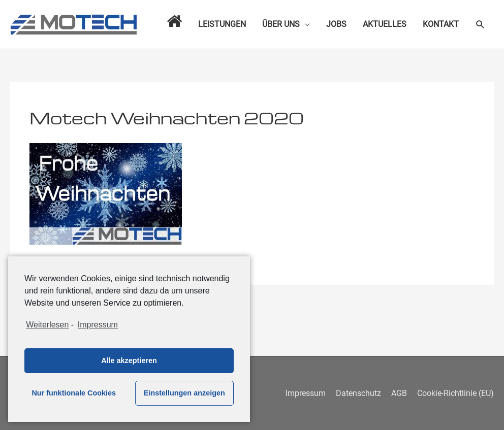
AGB (399, 393)
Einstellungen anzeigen (184, 393)
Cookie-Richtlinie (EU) (455, 393)
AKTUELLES (385, 24)
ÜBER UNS (281, 24)
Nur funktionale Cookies (74, 393)
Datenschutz (358, 393)
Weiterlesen (47, 325)
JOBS (336, 24)
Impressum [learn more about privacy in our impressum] (98, 325)
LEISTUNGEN (222, 24)
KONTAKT (441, 24)
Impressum (306, 393)
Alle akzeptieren (129, 360)
